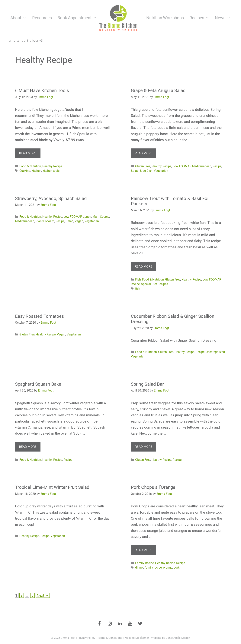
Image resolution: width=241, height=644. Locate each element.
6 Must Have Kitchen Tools (42, 90)
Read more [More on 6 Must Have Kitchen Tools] (28, 153)
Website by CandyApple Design (171, 638)
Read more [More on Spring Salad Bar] (144, 447)
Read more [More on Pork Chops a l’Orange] (144, 550)
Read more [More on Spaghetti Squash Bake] (28, 447)
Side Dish (146, 171)
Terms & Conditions (110, 638)
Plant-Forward (45, 221)
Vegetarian (161, 171)
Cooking (25, 171)
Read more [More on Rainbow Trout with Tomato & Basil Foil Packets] (144, 266)
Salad (135, 171)
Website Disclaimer (137, 638)
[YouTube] (130, 624)
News (224, 18)
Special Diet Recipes (154, 284)
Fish (138, 279)
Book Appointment (79, 18)
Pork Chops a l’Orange (153, 487)
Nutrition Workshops (165, 18)
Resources (42, 18)
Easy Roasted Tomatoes (39, 316)
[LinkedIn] (120, 624)
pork (177, 568)
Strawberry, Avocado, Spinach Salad (51, 198)
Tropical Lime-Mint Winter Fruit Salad (52, 487)
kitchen (36, 171)
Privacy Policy (86, 638)
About (20, 18)
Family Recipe (145, 563)
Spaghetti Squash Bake (38, 384)
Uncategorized (215, 352)
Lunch (87, 217)
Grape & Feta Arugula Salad (158, 90)
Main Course (101, 217)
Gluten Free (143, 166)
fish (138, 289)
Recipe (217, 166)
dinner (139, 568)
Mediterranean (202, 166)
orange (168, 568)
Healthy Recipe (52, 166)
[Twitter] (140, 624)
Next (43, 595)
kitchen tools (51, 171)
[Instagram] (110, 624)
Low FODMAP (182, 166)
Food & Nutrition (30, 166)
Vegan (79, 221)
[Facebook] (99, 624)
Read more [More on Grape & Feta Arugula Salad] (144, 153)
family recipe (153, 568)
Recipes (201, 18)
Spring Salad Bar (147, 384)
